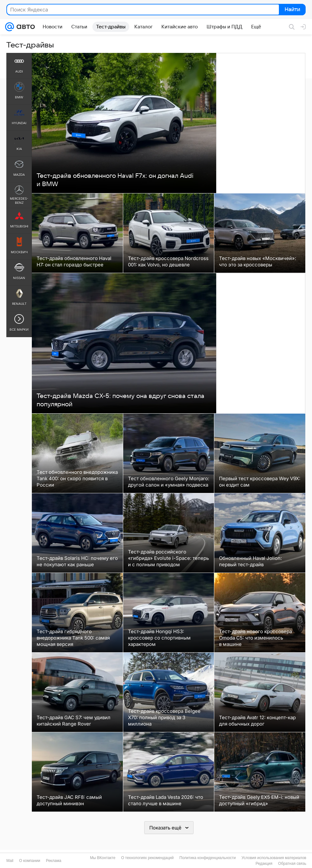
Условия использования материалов (274, 858)
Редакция (264, 864)
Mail (10, 861)
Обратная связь (292, 864)
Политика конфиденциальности (208, 858)
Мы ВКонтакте (103, 858)
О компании (30, 861)
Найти (292, 10)
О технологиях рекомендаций (147, 858)
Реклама (53, 861)
